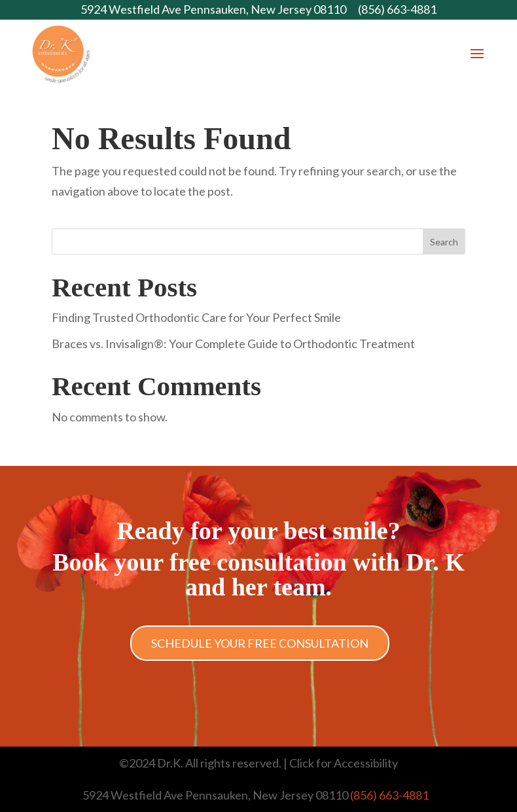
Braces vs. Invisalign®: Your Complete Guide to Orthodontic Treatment (233, 344)
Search (444, 242)
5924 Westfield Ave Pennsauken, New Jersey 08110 (213, 9)
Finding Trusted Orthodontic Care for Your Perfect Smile (196, 317)
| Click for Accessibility (340, 763)
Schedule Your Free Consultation (260, 643)
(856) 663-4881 (397, 9)
